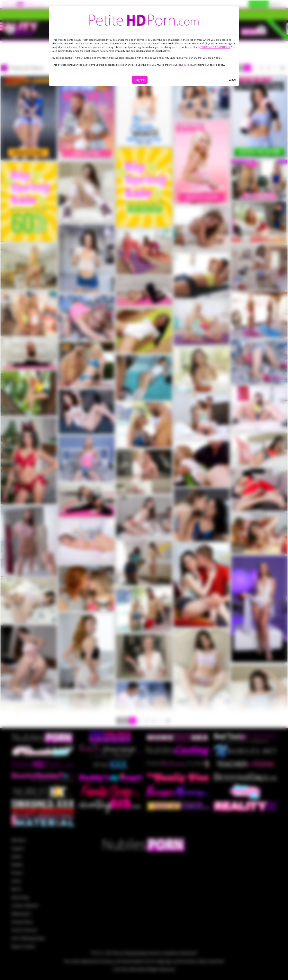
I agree (140, 80)
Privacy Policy (185, 65)
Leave (232, 80)
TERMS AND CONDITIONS (215, 47)
